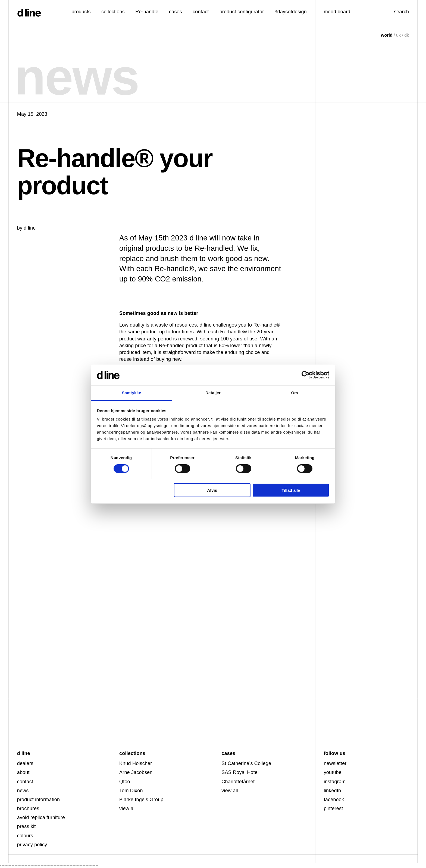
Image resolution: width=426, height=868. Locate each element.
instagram (335, 782)
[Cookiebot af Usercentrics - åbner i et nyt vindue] (306, 375)
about (23, 772)
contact (25, 782)
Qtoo (125, 782)
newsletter (335, 763)
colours (25, 836)
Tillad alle (291, 490)
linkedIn (332, 791)
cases (176, 12)
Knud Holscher (136, 763)
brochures (28, 809)
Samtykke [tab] (132, 393)
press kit (26, 826)
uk (398, 35)
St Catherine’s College (246, 763)
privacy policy (32, 845)
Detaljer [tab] (213, 393)
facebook (334, 800)
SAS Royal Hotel (240, 772)
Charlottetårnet (238, 782)
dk (407, 35)
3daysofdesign (291, 12)
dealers (25, 763)
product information (39, 800)
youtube (333, 772)
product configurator (242, 12)
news (23, 791)
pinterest (333, 809)
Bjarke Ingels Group (141, 800)
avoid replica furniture (41, 817)
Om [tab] (294, 393)
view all (127, 809)
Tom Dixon (131, 791)
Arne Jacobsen (136, 772)
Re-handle (147, 12)
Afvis (212, 490)
